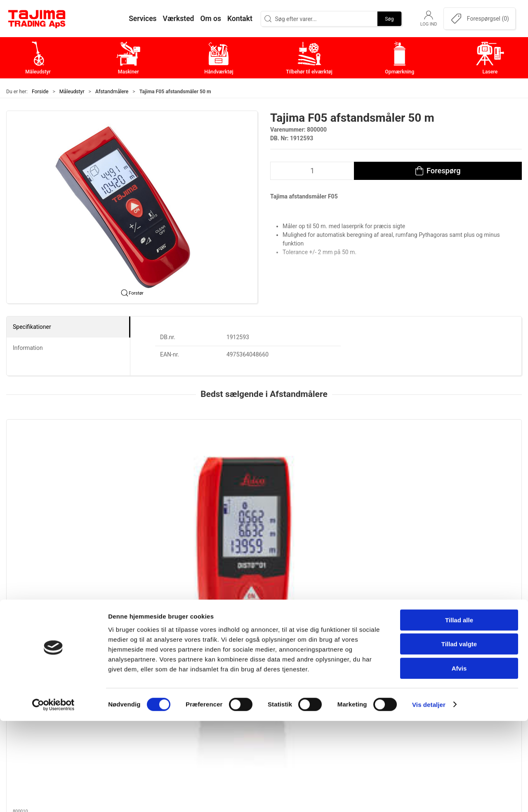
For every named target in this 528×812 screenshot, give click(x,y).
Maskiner (207, 672)
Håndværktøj (212, 685)
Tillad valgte (459, 735)
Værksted (380, 685)
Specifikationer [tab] (32, 327)
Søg (389, 19)
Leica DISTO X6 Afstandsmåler (471, 504)
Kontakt (377, 672)
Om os (375, 660)
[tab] (256, 562)
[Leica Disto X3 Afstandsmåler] (264, 458)
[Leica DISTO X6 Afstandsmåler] (473, 458)
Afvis (459, 759)
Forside (40, 92)
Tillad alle (459, 711)
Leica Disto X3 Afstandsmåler (260, 504)
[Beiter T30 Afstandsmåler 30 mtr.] (369, 458)
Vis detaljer (429, 796)
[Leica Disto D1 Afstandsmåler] (55, 458)
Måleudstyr (72, 92)
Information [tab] (28, 348)
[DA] (37, 19)
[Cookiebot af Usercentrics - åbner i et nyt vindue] (53, 796)
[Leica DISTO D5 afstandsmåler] (159, 458)
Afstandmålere (112, 92)
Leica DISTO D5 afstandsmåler (157, 504)
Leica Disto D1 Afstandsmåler (51, 504)
